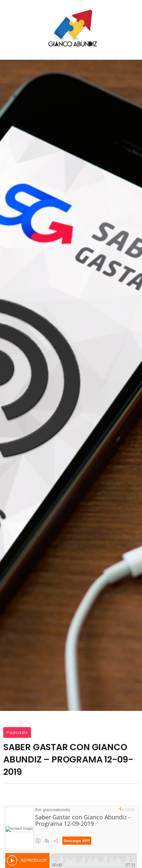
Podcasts (17, 732)
